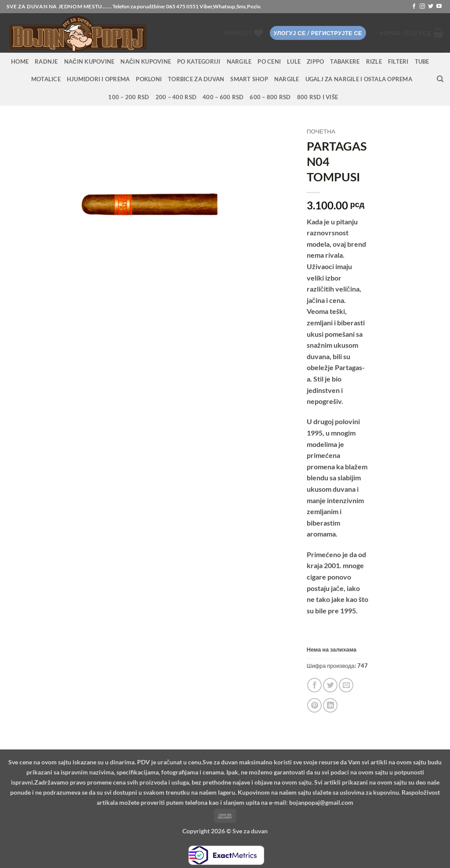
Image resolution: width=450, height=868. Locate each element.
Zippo (315, 61)
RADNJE (46, 61)
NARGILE (239, 61)
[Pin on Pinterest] (314, 705)
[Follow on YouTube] (439, 7)
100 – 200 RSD (129, 97)
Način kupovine (89, 61)
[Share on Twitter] (330, 685)
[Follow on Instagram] (422, 7)
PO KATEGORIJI (199, 61)
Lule (294, 61)
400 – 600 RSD (223, 97)
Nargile (287, 79)
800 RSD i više (318, 97)
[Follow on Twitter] (431, 7)
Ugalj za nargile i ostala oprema (359, 79)
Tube (422, 61)
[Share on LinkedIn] (330, 705)
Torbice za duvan (196, 79)
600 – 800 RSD (270, 97)
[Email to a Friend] (346, 685)
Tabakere (345, 61)
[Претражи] (440, 79)
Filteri (398, 61)
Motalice (46, 79)
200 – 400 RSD (176, 97)
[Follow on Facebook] (414, 7)
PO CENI (269, 61)
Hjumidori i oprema (98, 79)
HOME (20, 61)
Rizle (374, 61)
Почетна (321, 131)
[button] (318, 33)
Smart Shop (249, 79)
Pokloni (149, 79)
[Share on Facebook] (314, 685)
